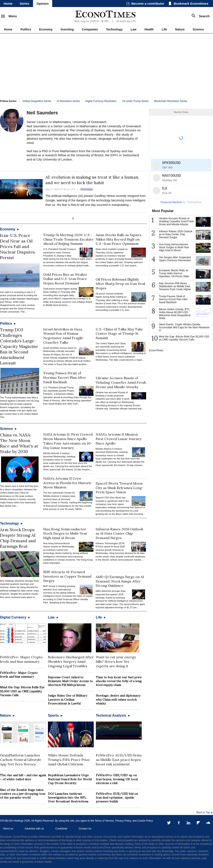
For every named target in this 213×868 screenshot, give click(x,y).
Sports (55, 715)
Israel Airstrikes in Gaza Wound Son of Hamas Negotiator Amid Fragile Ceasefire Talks (63, 336)
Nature (180, 29)
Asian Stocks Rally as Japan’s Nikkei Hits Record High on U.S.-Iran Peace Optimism (119, 239)
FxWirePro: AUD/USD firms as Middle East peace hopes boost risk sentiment (119, 760)
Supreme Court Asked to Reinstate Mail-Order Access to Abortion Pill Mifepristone (70, 681)
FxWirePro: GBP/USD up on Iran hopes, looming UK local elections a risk (117, 779)
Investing (67, 29)
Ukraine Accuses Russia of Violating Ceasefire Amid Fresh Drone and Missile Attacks (121, 382)
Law (133, 29)
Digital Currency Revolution (101, 101)
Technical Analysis (113, 715)
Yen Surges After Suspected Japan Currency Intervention (175, 259)
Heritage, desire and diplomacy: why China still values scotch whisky (118, 699)
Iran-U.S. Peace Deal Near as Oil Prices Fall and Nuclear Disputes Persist (17, 246)
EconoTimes (156, 350)
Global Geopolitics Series (37, 101)
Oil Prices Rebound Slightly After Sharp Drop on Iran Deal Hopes (120, 284)
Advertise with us (34, 829)
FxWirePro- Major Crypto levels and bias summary (21, 659)
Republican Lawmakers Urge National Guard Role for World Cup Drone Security (70, 779)
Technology (114, 29)
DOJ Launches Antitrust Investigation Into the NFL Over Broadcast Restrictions (68, 798)
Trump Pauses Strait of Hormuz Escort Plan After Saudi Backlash (65, 377)
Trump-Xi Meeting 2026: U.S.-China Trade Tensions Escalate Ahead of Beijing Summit (68, 239)
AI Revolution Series (68, 101)
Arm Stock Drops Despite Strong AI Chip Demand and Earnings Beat (18, 538)
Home (8, 4)
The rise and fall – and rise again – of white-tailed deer (23, 777)
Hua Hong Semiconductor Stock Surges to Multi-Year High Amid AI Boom (65, 534)
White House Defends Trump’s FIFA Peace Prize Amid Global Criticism (69, 760)
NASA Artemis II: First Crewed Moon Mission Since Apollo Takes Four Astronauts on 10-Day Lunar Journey (68, 441)
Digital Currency (15, 617)
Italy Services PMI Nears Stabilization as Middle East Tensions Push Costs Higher (175, 286)
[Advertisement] (106, 65)
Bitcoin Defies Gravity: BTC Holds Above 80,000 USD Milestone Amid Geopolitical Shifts (175, 314)
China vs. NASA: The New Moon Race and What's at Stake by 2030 (19, 443)
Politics (26, 29)
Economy (46, 29)
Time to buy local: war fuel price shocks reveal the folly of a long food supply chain (119, 681)
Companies (90, 29)
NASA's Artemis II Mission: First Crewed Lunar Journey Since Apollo (119, 439)
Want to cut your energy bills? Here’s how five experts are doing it (116, 661)
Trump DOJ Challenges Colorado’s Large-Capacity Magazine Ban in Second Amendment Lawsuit (19, 346)
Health (149, 29)
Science (198, 29)
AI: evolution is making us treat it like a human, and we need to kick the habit (92, 180)
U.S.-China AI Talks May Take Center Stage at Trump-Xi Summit (119, 334)
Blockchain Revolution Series (171, 101)
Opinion (43, 4)
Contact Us (85, 829)
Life (164, 29)
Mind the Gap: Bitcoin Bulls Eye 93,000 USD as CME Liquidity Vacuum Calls (22, 691)
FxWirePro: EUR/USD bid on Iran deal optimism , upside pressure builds (117, 798)
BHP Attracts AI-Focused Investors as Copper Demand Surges (67, 576)
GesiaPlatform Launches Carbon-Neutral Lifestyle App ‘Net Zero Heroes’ (21, 760)
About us (8, 829)
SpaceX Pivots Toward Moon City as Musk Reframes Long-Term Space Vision (120, 488)
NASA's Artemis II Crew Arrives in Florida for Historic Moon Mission (67, 483)
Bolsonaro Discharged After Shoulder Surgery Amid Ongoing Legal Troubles (71, 661)
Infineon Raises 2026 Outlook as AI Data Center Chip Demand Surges (119, 534)
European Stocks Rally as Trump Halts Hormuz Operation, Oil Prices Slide (174, 273)
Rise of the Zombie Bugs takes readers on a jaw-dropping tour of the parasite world (23, 794)
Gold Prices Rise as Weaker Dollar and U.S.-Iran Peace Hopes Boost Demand (65, 279)
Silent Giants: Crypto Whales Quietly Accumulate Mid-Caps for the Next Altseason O (184, 327)
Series (25, 4)
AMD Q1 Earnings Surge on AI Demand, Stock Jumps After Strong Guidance (120, 581)
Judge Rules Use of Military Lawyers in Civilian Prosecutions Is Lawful (68, 699)
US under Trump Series (135, 101)
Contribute (61, 829)
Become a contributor (148, 4)
